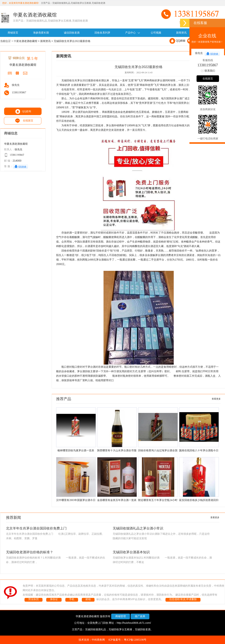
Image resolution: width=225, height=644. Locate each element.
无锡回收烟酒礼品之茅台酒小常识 (138, 528)
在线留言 (26, 121)
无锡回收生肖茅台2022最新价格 (72, 41)
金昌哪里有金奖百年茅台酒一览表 (117, 500)
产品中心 (133, 33)
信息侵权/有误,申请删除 (183, 599)
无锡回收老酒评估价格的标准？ (30, 552)
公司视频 (156, 33)
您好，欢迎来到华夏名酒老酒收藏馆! (21, 3)
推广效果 (140, 616)
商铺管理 (121, 616)
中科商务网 (98, 640)
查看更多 (216, 399)
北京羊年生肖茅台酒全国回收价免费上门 (36, 528)
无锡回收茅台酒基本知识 (131, 552)
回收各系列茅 (102, 33)
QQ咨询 (27, 111)
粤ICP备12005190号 (135, 640)
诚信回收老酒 (72, 33)
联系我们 (13, 41)
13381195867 (208, 65)
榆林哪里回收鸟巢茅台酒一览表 (76, 450)
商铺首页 (13, 33)
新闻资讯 (181, 33)
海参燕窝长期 (41, 33)
